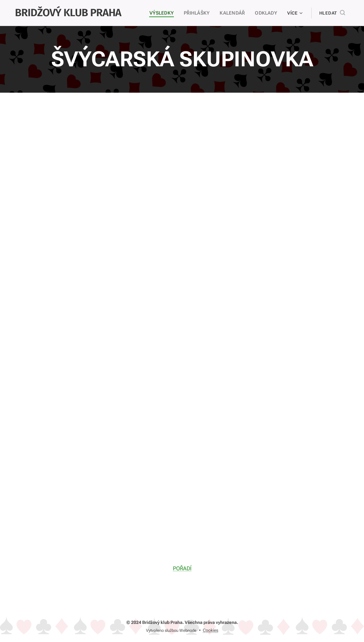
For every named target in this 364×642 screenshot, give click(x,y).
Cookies (211, 630)
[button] (332, 13)
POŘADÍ (182, 568)
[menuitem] (163, 13)
